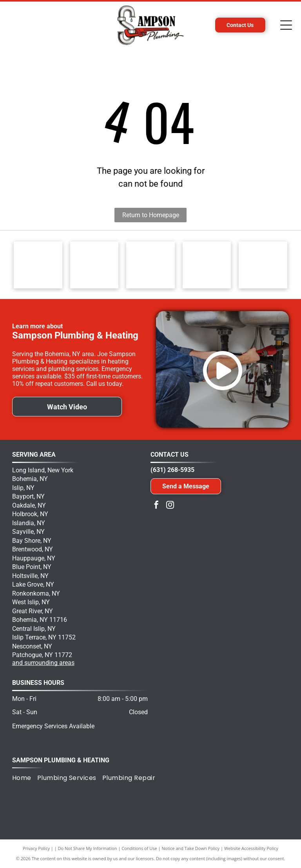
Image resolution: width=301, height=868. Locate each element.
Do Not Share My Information (88, 848)
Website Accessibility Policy (251, 848)
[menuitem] (25, 778)
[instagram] (170, 506)
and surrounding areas (43, 663)
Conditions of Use (139, 848)
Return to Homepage (151, 215)
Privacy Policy (36, 848)
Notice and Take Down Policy (191, 848)
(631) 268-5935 (172, 470)
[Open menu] (286, 25)
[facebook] (156, 506)
